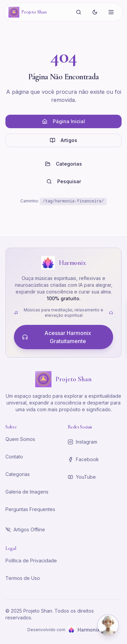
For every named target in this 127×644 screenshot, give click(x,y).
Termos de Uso (23, 578)
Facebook (83, 459)
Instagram (82, 442)
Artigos (63, 140)
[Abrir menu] (111, 12)
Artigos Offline (25, 529)
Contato (14, 457)
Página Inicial (63, 121)
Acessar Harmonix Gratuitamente (57, 337)
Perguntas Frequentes (30, 509)
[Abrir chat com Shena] (108, 625)
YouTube (82, 477)
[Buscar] (79, 12)
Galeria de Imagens (27, 492)
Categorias (63, 164)
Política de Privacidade (31, 561)
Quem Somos (20, 439)
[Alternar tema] (95, 12)
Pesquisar (64, 181)
